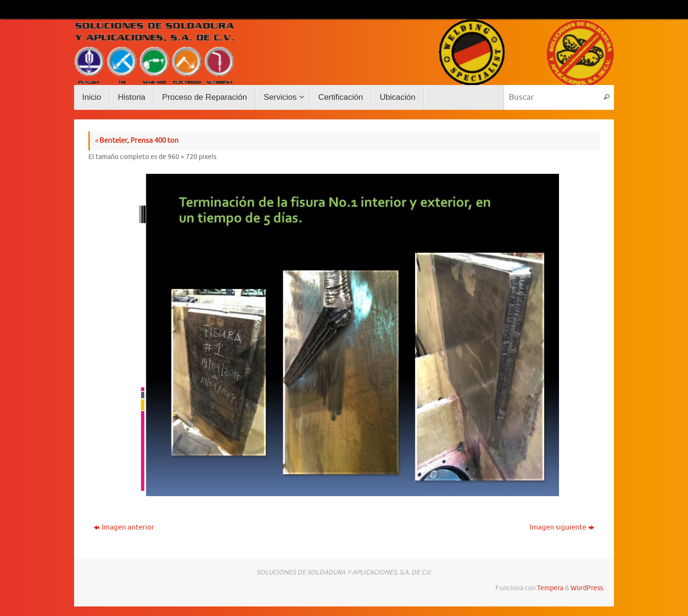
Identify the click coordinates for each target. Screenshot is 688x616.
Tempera (550, 588)
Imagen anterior (124, 527)
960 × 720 (183, 157)
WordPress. (587, 588)
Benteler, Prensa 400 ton (137, 141)
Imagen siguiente (562, 527)
